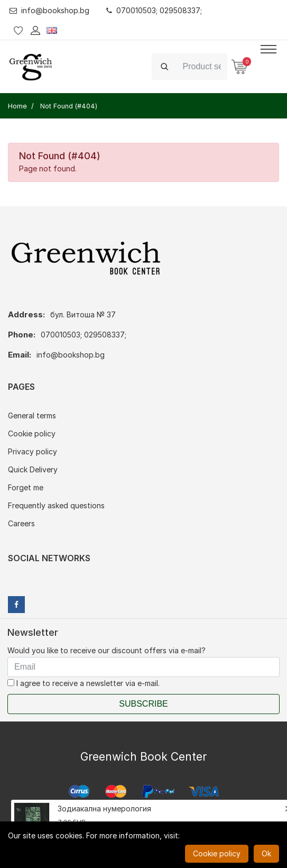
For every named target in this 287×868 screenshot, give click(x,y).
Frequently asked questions (56, 505)
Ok (266, 853)
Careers (21, 523)
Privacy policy (33, 451)
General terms (32, 415)
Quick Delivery (33, 469)
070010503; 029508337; (154, 10)
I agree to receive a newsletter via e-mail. (84, 683)
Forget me (26, 487)
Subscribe (143, 704)
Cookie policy (32, 433)
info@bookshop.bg (49, 10)
